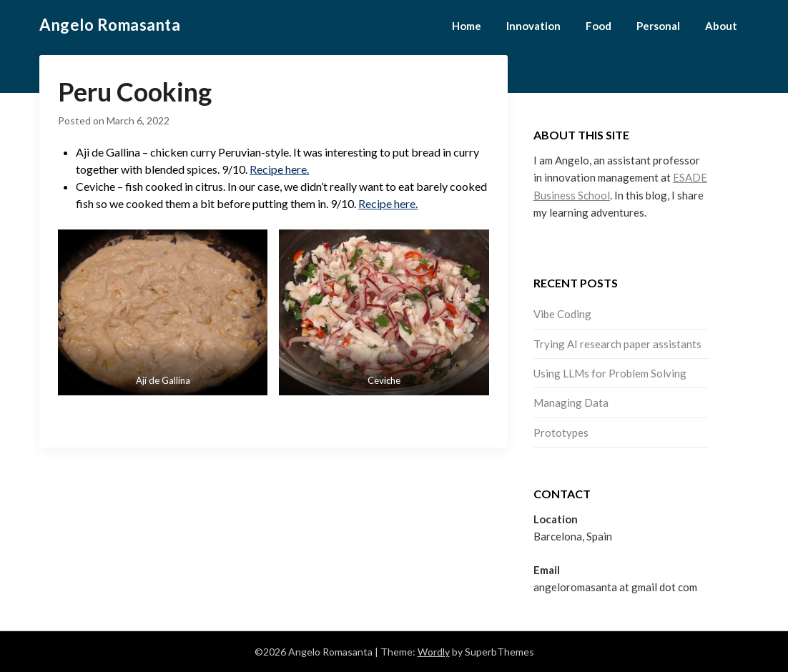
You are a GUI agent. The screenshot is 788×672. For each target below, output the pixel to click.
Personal (658, 26)
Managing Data (571, 402)
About (721, 26)
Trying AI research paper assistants (617, 344)
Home (467, 26)
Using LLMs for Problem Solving (610, 373)
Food (599, 26)
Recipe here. (279, 169)
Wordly (434, 652)
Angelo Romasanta (110, 25)
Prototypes (561, 433)
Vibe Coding (562, 314)
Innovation (533, 26)
